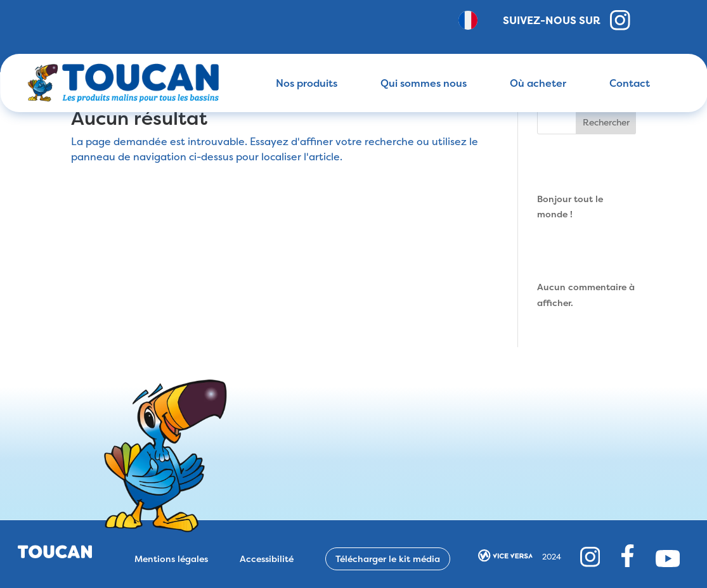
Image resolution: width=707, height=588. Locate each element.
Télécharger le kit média (388, 559)
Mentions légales (171, 559)
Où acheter (538, 83)
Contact (630, 83)
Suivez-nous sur (567, 20)
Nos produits (307, 83)
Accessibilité (267, 559)
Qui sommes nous (424, 83)
